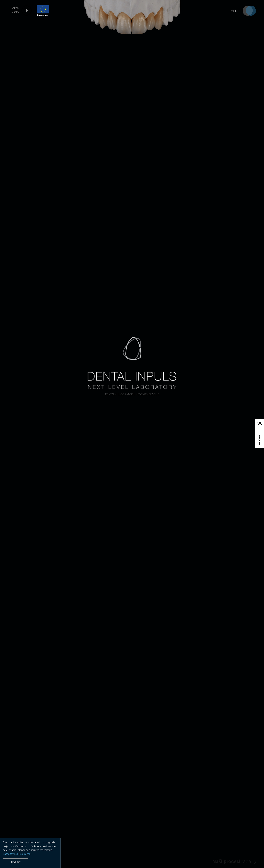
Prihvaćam (15, 862)
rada (232, 862)
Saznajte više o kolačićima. (17, 854)
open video (15, 10)
